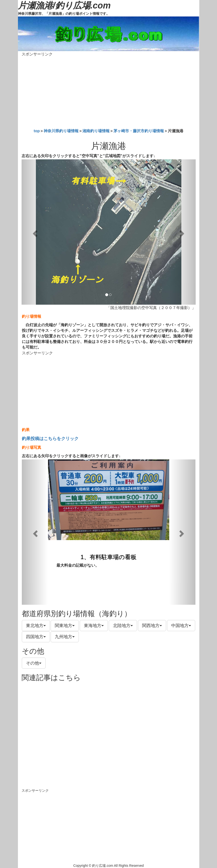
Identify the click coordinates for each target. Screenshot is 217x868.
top (37, 131)
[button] (35, 232)
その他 (34, 663)
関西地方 (152, 626)
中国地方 (181, 626)
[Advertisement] (109, 92)
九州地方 (65, 637)
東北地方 (36, 626)
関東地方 (65, 626)
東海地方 (94, 626)
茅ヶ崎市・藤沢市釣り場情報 (139, 131)
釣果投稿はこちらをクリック (50, 439)
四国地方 (36, 637)
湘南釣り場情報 (96, 131)
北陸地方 (123, 626)
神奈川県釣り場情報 (61, 131)
